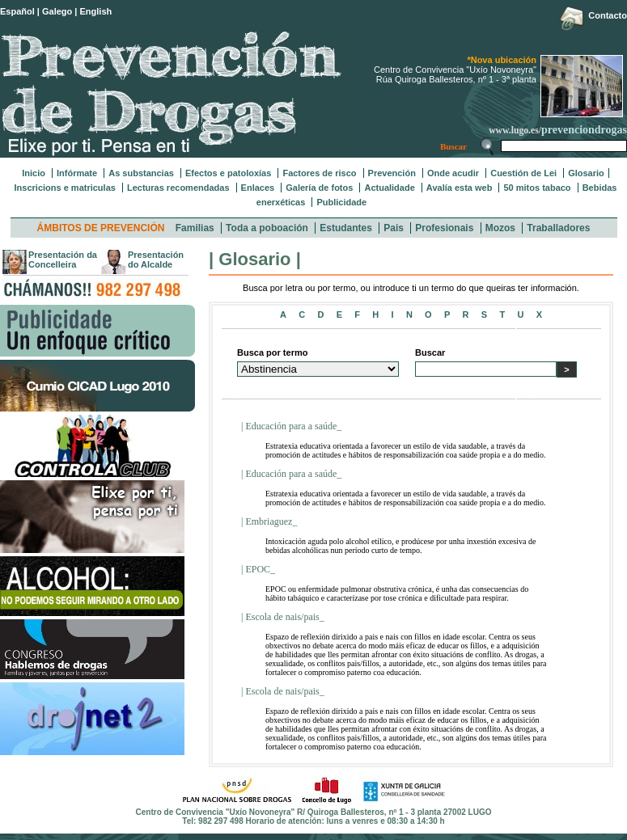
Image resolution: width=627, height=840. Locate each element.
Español (17, 11)
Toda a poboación (267, 228)
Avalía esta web (460, 188)
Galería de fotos (319, 188)
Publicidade (341, 202)
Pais (394, 228)
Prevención (392, 173)
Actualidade (389, 188)
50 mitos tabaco (537, 188)
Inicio (34, 173)
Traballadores (558, 228)
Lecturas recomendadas (178, 188)
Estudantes (346, 228)
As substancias (141, 173)
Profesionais (444, 228)
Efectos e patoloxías (228, 173)
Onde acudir (453, 173)
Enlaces (258, 188)
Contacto (608, 15)
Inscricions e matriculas (65, 188)
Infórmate (77, 173)
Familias (195, 228)
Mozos (500, 228)
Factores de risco (319, 173)
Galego (57, 11)
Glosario (586, 173)
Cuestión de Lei (523, 173)
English (96, 11)
